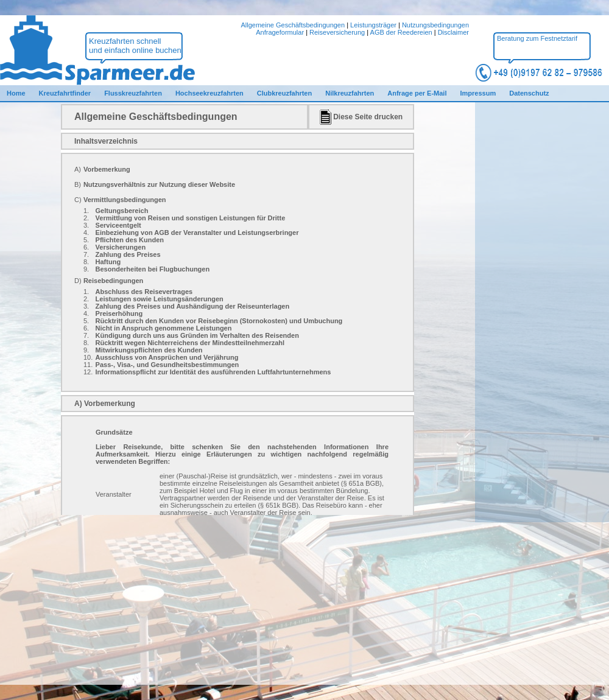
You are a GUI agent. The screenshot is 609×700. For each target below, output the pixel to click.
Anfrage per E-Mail (417, 93)
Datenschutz (529, 93)
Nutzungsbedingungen (435, 25)
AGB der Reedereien (401, 32)
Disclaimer (453, 32)
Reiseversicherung (337, 32)
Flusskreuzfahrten (133, 93)
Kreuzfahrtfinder (65, 93)
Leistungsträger (373, 25)
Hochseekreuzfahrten (209, 93)
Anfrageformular (280, 32)
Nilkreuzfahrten (350, 93)
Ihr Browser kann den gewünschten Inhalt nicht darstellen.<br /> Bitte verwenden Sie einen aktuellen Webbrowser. (238, 310)
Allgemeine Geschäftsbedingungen (293, 25)
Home (16, 93)
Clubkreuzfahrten (284, 93)
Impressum (478, 93)
